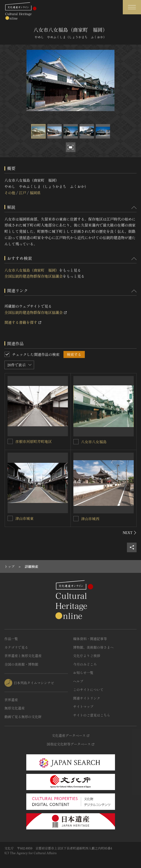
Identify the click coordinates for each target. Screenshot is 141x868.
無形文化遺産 (15, 708)
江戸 (22, 193)
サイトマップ (83, 706)
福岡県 (35, 193)
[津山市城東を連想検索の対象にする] (10, 518)
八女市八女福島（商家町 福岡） (32, 270)
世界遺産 (11, 700)
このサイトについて (88, 690)
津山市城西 (90, 519)
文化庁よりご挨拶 (87, 656)
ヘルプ (78, 681)
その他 (10, 193)
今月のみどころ (85, 664)
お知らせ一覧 (83, 673)
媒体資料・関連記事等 (90, 639)
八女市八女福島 (94, 442)
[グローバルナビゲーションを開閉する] (132, 7)
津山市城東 (24, 518)
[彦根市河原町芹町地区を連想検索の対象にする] (10, 441)
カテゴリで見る (16, 647)
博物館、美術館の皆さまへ (93, 647)
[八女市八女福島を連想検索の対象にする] (76, 442)
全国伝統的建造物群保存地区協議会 (34, 276)
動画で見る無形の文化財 (23, 717)
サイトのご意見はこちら (92, 715)
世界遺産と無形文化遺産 (23, 656)
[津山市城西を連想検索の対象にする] (76, 519)
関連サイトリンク (87, 698)
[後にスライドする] (130, 533)
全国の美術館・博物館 (21, 664)
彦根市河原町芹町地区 (34, 441)
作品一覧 (11, 639)
